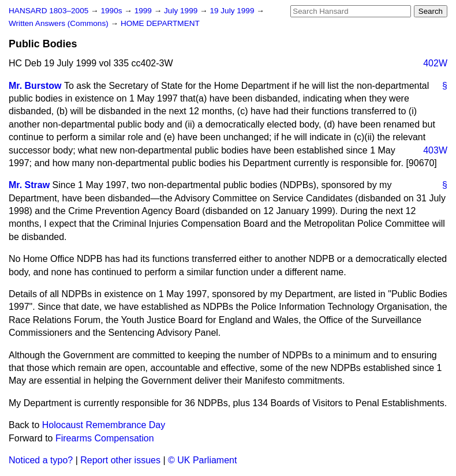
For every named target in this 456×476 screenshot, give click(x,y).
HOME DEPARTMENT (160, 23)
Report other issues (120, 460)
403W (435, 150)
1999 (144, 11)
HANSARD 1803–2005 (48, 11)
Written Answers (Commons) (60, 23)
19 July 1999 (233, 11)
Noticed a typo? (41, 460)
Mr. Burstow (35, 86)
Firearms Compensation (105, 438)
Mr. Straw (29, 185)
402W (435, 63)
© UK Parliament (202, 460)
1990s (112, 11)
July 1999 (182, 11)
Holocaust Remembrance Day (104, 425)
